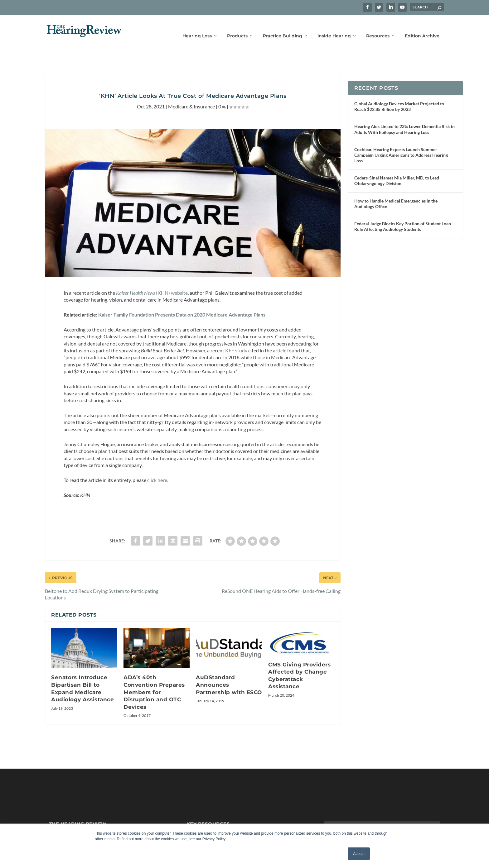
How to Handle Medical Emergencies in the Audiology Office (396, 195)
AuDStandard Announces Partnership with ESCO (229, 676)
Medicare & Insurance (191, 98)
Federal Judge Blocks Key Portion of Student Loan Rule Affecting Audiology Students (403, 218)
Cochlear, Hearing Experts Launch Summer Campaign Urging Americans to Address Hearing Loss (401, 146)
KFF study (236, 342)
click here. (158, 471)
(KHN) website (151, 284)
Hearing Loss (197, 27)
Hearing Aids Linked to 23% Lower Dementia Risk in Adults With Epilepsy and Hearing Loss (404, 120)
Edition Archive (422, 27)
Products (237, 27)
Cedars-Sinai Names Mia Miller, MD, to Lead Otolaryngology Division (397, 172)
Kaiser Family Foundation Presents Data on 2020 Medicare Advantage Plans (182, 305)
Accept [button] (359, 854)
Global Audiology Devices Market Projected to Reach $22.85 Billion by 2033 (399, 98)
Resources (378, 27)
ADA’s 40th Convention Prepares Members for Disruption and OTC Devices (154, 683)
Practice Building (283, 27)
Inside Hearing (334, 27)
